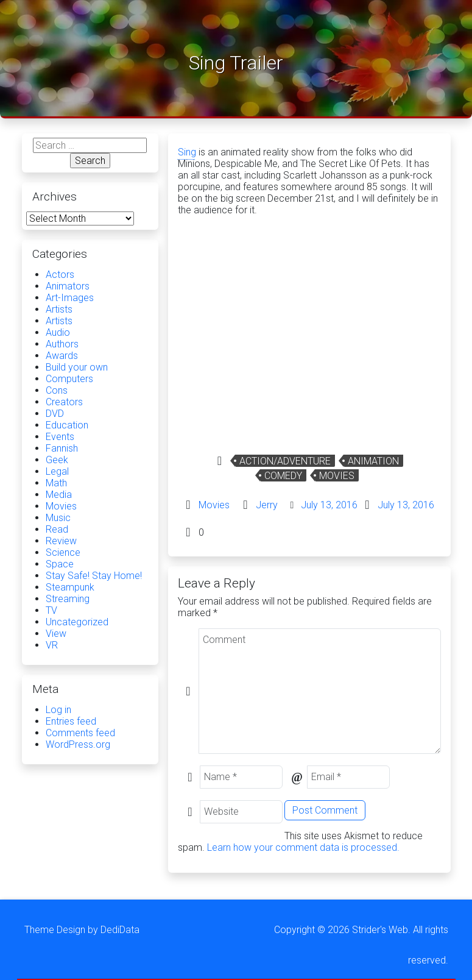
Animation (373, 461)
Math (56, 483)
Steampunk (70, 587)
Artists (59, 309)
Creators (64, 402)
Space (60, 564)
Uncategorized (77, 622)
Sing (187, 152)
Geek (57, 460)
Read (57, 529)
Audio (58, 332)
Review (61, 541)
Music (58, 518)
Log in (58, 710)
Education (67, 425)
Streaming (68, 599)
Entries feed (71, 721)
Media (59, 495)
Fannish (62, 448)
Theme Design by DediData (82, 930)
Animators (68, 286)
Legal (57, 471)
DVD (55, 414)
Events (60, 437)
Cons (57, 390)
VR (52, 645)
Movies (337, 476)
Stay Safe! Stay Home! (94, 576)
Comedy (283, 476)
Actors (60, 275)
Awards (62, 356)
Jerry (267, 505)
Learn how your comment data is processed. (303, 847)
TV (51, 610)
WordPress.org (78, 744)
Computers (69, 379)
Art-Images (70, 298)
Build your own (77, 367)
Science (63, 552)
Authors (62, 344)
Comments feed (80, 733)
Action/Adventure (285, 461)
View (56, 634)
